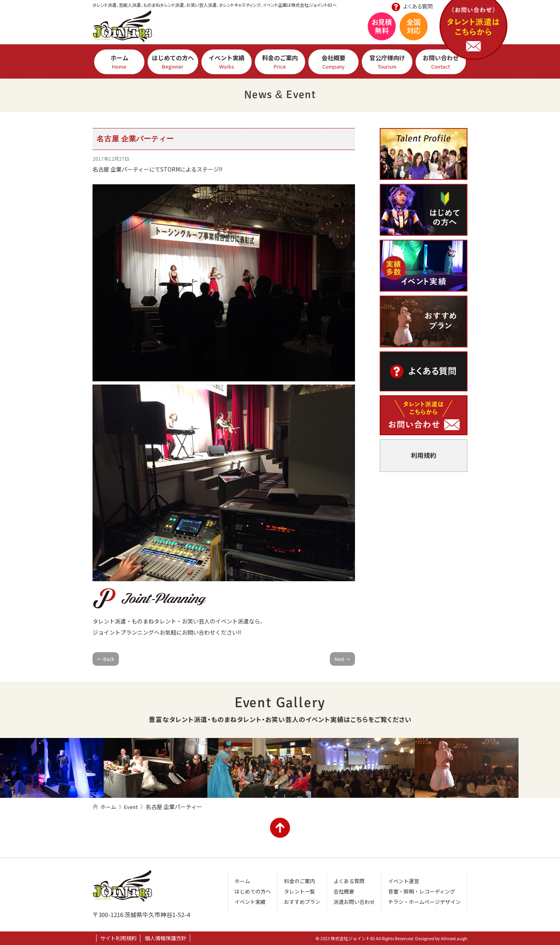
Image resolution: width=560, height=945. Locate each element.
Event (131, 807)
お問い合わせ (474, 31)
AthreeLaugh (454, 938)
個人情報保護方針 (166, 938)
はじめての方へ (173, 62)
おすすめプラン (424, 322)
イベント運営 (404, 881)
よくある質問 (424, 371)
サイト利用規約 (118, 938)
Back (106, 659)
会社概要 (333, 62)
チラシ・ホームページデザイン (424, 902)
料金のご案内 (280, 62)
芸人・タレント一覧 (424, 154)
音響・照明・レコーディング (422, 891)
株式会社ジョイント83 (122, 26)
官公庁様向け (387, 62)
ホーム (119, 62)
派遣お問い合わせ (424, 415)
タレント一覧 (300, 891)
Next (342, 659)
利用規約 (424, 455)
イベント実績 (227, 62)
